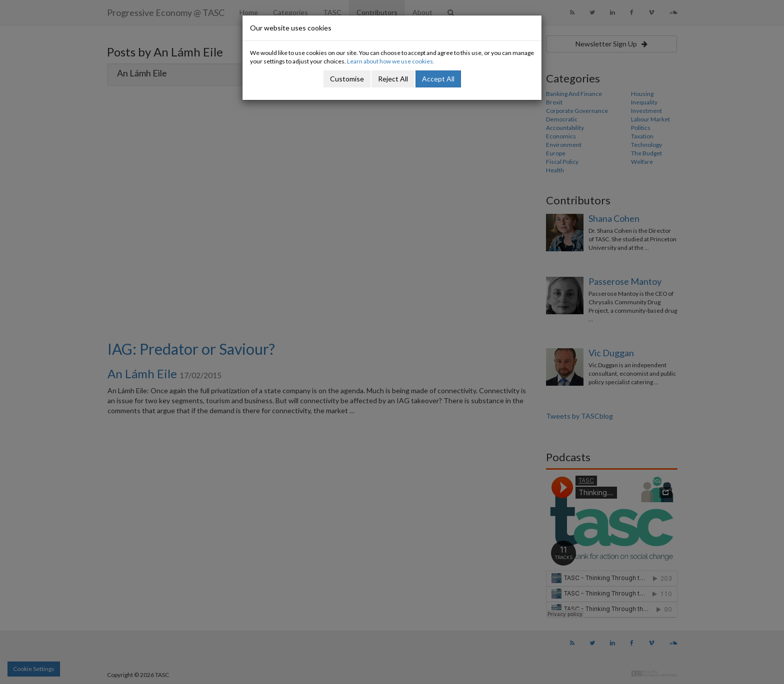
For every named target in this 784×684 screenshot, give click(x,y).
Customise (347, 79)
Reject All (393, 79)
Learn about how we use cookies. (391, 61)
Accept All (438, 79)
